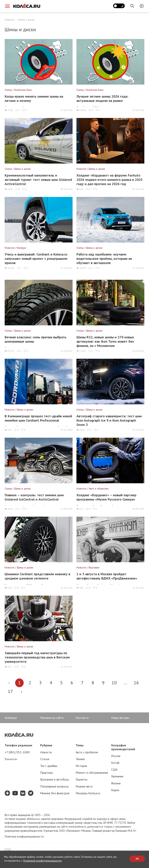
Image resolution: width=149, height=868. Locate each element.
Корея (115, 790)
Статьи (45, 759)
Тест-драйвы (49, 766)
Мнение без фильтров (55, 793)
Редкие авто (84, 786)
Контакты (82, 718)
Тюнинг (80, 759)
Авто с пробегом (87, 752)
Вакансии (11, 759)
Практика (46, 773)
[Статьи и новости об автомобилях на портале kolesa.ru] (27, 6)
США (114, 769)
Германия (117, 776)
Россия (116, 756)
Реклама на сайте (52, 718)
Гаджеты (81, 779)
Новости (46, 752)
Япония (116, 783)
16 (136, 683)
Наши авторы (120, 718)
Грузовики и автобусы (55, 779)
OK (137, 859)
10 (114, 683)
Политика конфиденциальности (24, 836)
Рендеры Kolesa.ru (88, 793)
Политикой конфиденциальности (42, 861)
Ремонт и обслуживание (92, 773)
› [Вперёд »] (22, 691)
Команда (11, 718)
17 (10, 691)
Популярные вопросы (54, 786)
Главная (9, 20)
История (81, 766)
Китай (115, 763)
